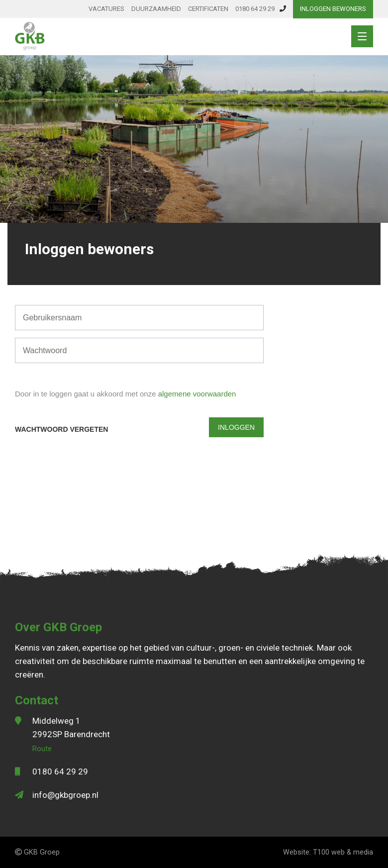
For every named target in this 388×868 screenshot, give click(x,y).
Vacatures (106, 9)
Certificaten (208, 9)
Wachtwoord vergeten (61, 429)
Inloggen (236, 427)
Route (42, 749)
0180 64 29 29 (261, 9)
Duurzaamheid (156, 9)
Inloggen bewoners (333, 9)
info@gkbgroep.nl (65, 795)
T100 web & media (343, 852)
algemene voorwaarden (197, 394)
